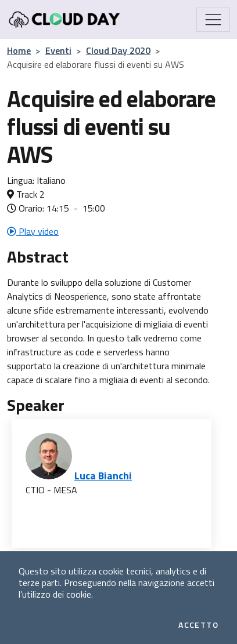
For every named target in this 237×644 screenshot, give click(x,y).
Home (19, 50)
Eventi (58, 50)
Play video (33, 231)
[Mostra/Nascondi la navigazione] (213, 20)
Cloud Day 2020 (118, 50)
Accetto (198, 625)
